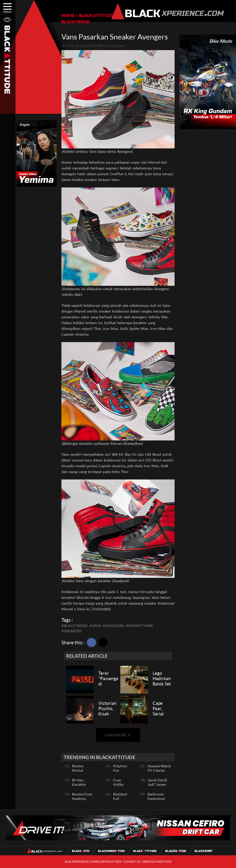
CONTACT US (132, 862)
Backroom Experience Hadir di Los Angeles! (157, 801)
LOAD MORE (118, 735)
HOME (68, 15)
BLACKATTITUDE (96, 15)
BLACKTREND (76, 22)
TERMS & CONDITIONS (157, 862)
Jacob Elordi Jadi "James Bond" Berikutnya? (157, 787)
